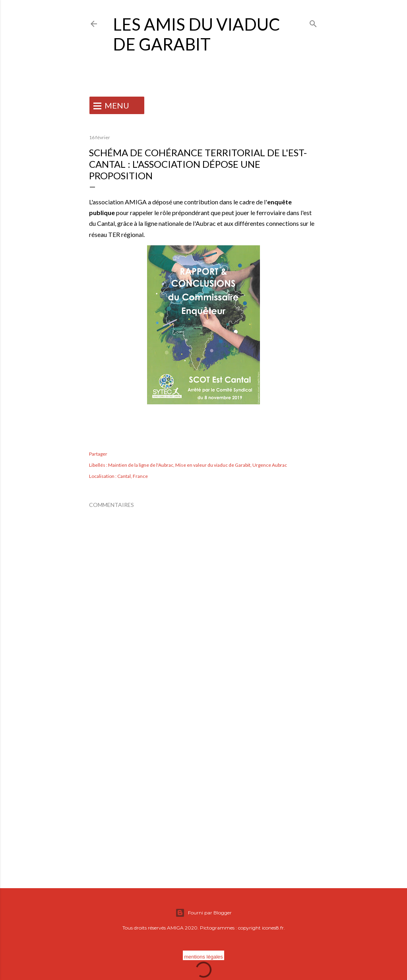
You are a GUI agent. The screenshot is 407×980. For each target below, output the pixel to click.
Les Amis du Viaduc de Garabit (197, 34)
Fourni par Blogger (203, 913)
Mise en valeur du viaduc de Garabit (213, 465)
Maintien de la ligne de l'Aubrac (141, 465)
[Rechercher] (313, 22)
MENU (117, 105)
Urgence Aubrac (270, 465)
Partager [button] (98, 454)
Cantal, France (133, 476)
